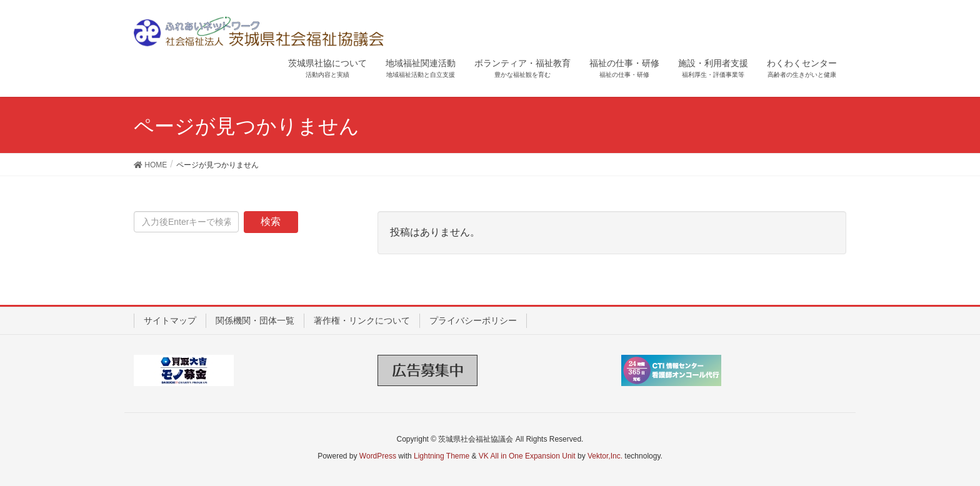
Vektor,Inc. (605, 456)
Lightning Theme (442, 456)
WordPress (378, 456)
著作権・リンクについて (362, 320)
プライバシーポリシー (473, 320)
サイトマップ (170, 320)
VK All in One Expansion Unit (527, 456)
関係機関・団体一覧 (255, 320)
